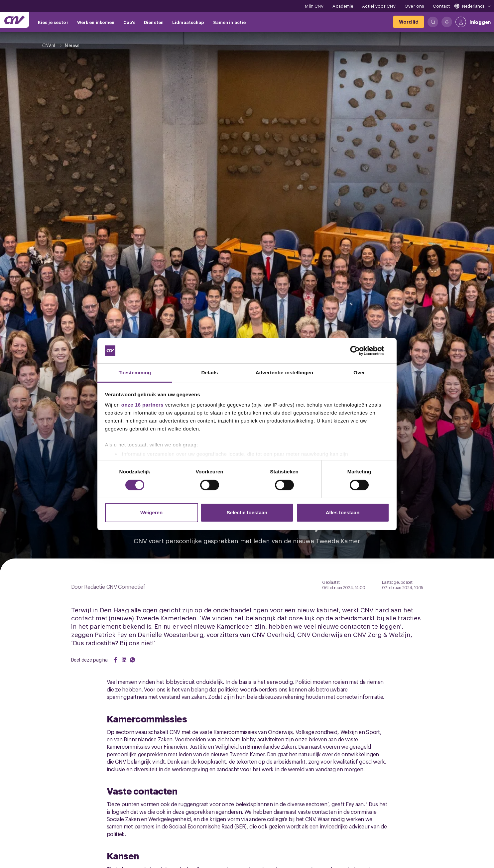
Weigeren (151, 512)
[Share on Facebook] (115, 660)
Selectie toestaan (247, 512)
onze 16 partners (142, 405)
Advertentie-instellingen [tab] (284, 372)
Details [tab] (210, 372)
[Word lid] (409, 22)
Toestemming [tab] (135, 372)
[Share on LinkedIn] (124, 660)
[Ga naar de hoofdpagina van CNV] (15, 20)
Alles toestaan (343, 512)
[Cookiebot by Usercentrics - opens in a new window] (360, 351)
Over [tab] (359, 372)
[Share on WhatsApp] (133, 660)
